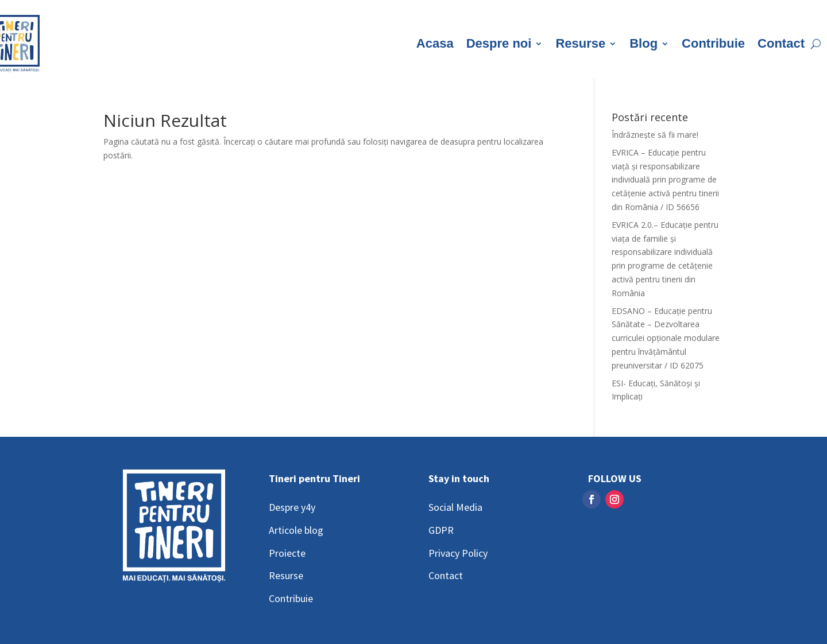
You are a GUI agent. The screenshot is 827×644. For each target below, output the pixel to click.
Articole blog (296, 530)
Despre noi (499, 43)
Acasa (435, 43)
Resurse (580, 43)
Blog (644, 43)
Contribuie (713, 43)
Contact (781, 43)
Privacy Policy (458, 553)
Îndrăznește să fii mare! (655, 135)
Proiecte (287, 553)
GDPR (441, 530)
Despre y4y (292, 507)
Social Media (455, 507)
